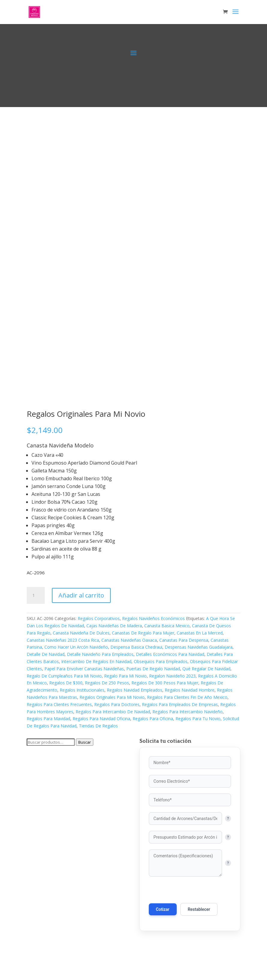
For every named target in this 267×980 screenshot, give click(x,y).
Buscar (85, 742)
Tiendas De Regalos (98, 726)
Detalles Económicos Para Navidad (170, 654)
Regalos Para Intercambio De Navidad (113, 712)
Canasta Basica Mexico (167, 626)
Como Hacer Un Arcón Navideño (76, 647)
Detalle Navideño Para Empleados (100, 654)
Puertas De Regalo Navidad (153, 669)
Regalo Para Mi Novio (125, 676)
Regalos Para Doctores (117, 704)
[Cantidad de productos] (36, 595)
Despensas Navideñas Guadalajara (199, 647)
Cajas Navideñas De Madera (114, 626)
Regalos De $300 (66, 683)
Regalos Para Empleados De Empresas (180, 704)
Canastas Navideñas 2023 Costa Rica (63, 640)
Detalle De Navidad (46, 654)
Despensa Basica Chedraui (136, 647)
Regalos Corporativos (99, 618)
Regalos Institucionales (82, 690)
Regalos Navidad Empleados (135, 690)
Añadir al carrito (81, 595)
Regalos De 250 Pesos (107, 683)
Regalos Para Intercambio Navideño (187, 712)
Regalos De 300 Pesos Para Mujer (165, 683)
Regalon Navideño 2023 (172, 676)
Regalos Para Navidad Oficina (101, 719)
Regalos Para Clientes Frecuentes (59, 704)
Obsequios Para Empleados (161, 661)
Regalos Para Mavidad (48, 719)
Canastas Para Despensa (184, 640)
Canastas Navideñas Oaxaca (129, 640)
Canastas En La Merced (200, 633)
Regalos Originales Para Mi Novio (112, 697)
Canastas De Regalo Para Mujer (143, 633)
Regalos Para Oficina (153, 719)
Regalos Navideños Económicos (153, 618)
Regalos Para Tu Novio (198, 719)
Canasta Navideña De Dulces (81, 633)
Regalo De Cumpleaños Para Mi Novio (64, 676)
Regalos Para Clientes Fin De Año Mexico (187, 697)
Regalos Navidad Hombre (190, 690)
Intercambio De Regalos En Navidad (96, 661)
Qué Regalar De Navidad (206, 669)
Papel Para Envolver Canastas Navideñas (84, 669)
